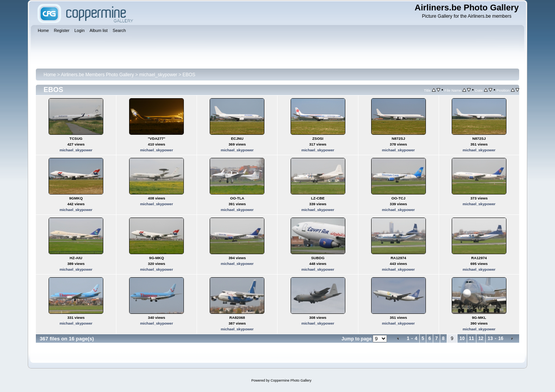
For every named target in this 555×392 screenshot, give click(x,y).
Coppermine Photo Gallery (291, 380)
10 (462, 338)
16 (501, 338)
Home (50, 75)
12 (481, 338)
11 (472, 338)
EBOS (189, 75)
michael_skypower (158, 75)
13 (490, 338)
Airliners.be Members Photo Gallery (97, 75)
